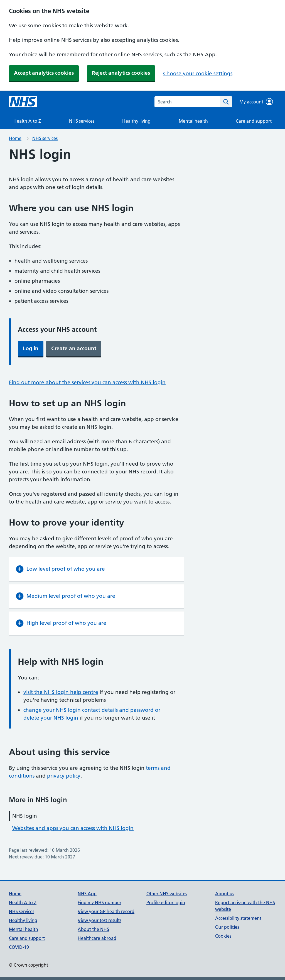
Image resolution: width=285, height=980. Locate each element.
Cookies (223, 936)
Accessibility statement (238, 918)
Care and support (254, 121)
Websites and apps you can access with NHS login (73, 828)
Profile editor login (166, 902)
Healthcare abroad (97, 938)
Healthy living (136, 121)
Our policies (227, 927)
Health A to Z (27, 121)
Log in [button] (31, 348)
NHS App (87, 894)
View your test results (99, 920)
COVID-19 (19, 947)
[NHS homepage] (23, 102)
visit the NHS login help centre (61, 692)
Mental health (193, 121)
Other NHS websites (167, 894)
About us (225, 894)
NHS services (82, 121)
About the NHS (93, 929)
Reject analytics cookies (121, 73)
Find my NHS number (99, 902)
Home (15, 138)
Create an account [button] (74, 348)
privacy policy (64, 776)
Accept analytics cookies (44, 73)
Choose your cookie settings (198, 73)
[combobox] (187, 102)
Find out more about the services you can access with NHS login (87, 382)
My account (256, 102)
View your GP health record (106, 911)
